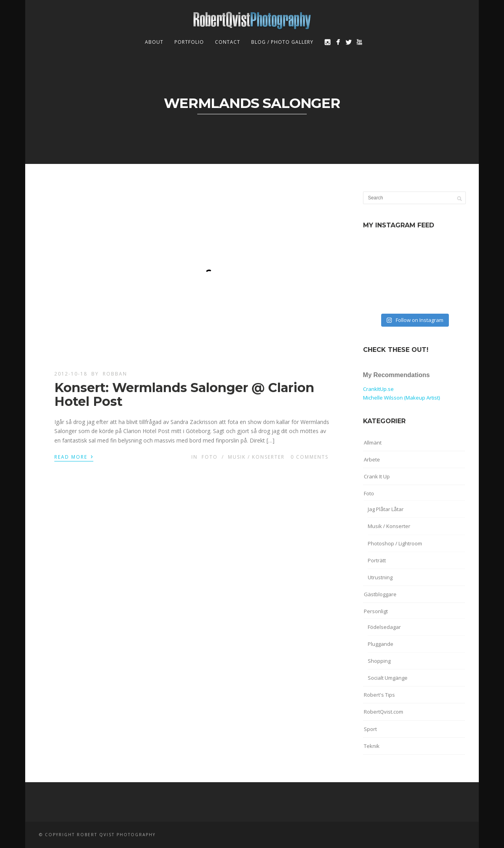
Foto (210, 457)
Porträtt (377, 560)
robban (115, 374)
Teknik (372, 746)
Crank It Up (377, 476)
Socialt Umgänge (388, 678)
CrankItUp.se (378, 389)
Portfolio (189, 42)
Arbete (372, 459)
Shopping (379, 661)
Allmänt (373, 443)
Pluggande (381, 644)
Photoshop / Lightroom (395, 543)
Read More (74, 456)
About (154, 42)
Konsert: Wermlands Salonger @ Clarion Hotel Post (184, 394)
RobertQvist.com (384, 712)
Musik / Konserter (256, 457)
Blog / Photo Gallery (282, 42)
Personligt (376, 611)
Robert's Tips (379, 695)
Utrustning (380, 577)
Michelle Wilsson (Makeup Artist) (401, 398)
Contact (228, 42)
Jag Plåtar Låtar (386, 509)
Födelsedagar (384, 627)
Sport (370, 729)
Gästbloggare (380, 594)
